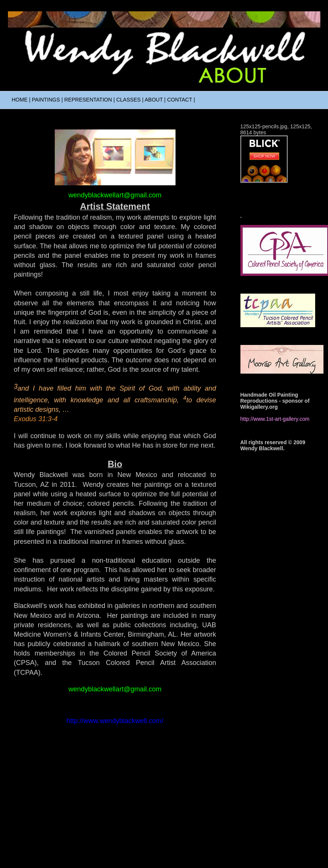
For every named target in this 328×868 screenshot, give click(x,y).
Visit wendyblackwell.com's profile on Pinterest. (274, 187)
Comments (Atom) (131, 806)
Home (115, 786)
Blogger (217, 853)
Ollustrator (164, 853)
